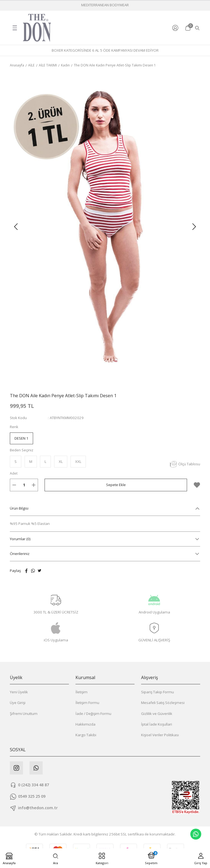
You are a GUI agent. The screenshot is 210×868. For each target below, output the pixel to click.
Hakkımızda (85, 724)
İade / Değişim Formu (93, 714)
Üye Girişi (18, 703)
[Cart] (188, 28)
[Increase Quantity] (34, 485)
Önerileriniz (20, 554)
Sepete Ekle (116, 485)
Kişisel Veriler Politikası (160, 735)
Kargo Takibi (86, 735)
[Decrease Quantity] (14, 485)
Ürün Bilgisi (19, 508)
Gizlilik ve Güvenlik (157, 714)
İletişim (81, 692)
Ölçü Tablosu (185, 464)
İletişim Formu (87, 703)
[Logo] (37, 28)
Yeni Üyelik (19, 692)
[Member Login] (177, 28)
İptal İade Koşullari (157, 724)
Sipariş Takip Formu (157, 692)
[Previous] (16, 227)
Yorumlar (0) (20, 539)
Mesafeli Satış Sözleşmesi (163, 703)
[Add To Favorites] (197, 485)
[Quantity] (24, 485)
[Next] (194, 227)
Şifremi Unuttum (24, 714)
